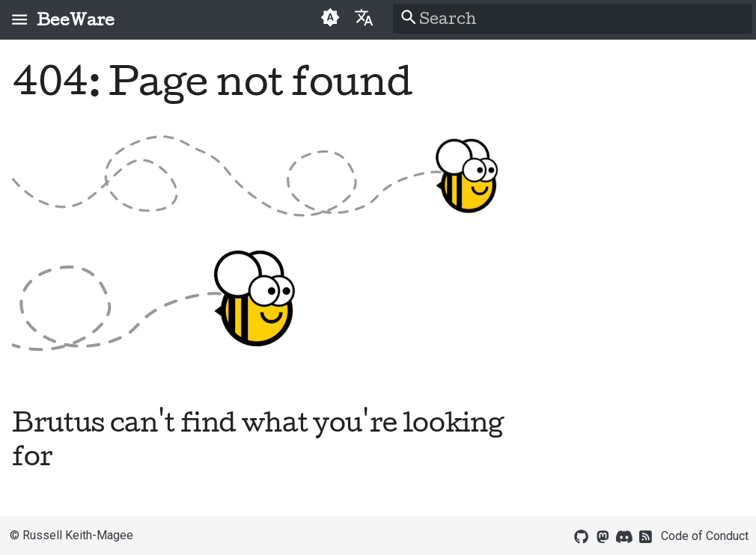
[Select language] (364, 17)
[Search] (573, 19)
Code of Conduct (705, 536)
